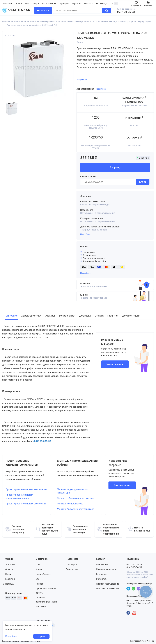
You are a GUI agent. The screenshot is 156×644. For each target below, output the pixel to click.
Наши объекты (49, 4)
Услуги (36, 4)
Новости (40, 584)
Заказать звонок (115, 364)
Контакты (89, 4)
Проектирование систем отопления (26, 504)
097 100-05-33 (126, 12)
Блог (27, 4)
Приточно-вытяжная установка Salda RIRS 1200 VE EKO (32, 25)
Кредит (9, 574)
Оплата (18, 4)
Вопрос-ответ (73, 569)
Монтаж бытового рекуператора (76, 509)
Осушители (102, 579)
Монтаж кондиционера (70, 504)
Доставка (7, 4)
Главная (6, 21)
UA (112, 4)
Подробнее (85, 234)
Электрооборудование (107, 584)
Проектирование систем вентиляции (26, 489)
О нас (38, 564)
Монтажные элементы (107, 589)
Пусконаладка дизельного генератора (72, 491)
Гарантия (77, 4)
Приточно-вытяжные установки (76, 21)
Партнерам (64, 4)
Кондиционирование (106, 569)
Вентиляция (20, 21)
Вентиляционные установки (44, 21)
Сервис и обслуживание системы (76, 498)
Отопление (102, 574)
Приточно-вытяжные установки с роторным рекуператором (123, 21)
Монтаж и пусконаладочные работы (77, 463)
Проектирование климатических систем (22, 463)
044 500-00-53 (134, 567)
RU (116, 4)
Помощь (101, 4)
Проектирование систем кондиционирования (19, 496)
